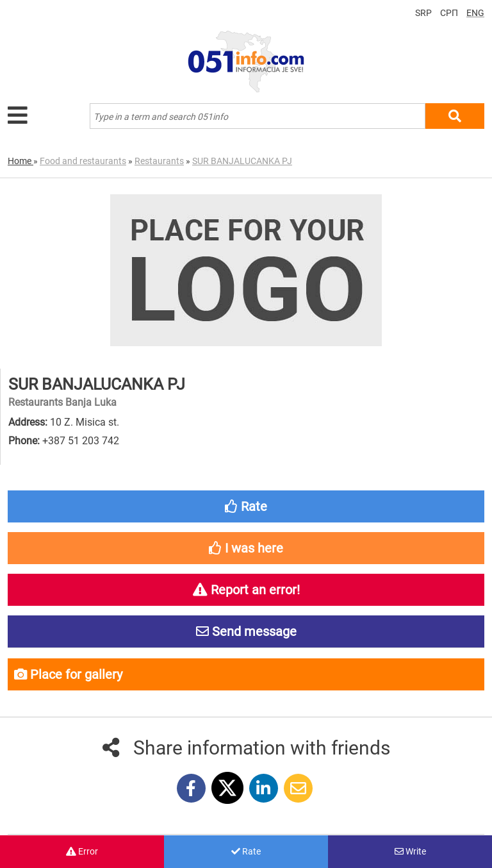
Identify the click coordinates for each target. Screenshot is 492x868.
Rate (246, 851)
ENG (475, 13)
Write (410, 851)
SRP (423, 13)
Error (82, 851)
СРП (449, 13)
